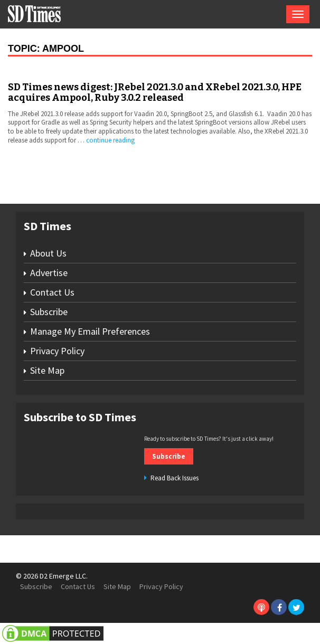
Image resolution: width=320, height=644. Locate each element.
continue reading (110, 140)
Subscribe (49, 312)
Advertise (49, 273)
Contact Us (52, 292)
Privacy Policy (57, 351)
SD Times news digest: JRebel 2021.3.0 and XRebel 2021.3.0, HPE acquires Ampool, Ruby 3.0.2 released (155, 92)
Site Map (47, 370)
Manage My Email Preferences (90, 331)
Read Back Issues (175, 478)
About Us (48, 253)
